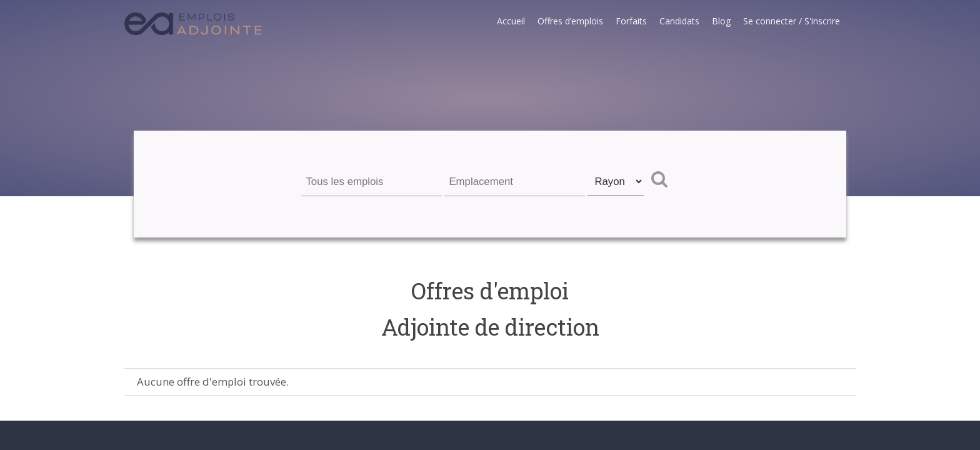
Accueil (511, 21)
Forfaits (631, 21)
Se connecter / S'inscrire (792, 21)
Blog (721, 21)
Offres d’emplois (570, 21)
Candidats (679, 21)
